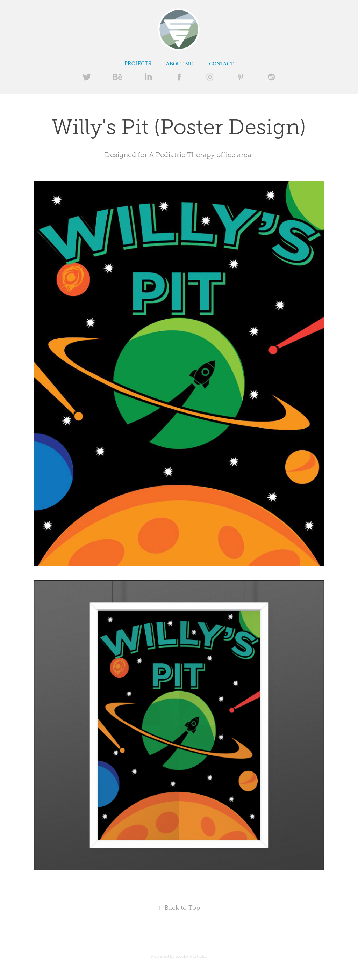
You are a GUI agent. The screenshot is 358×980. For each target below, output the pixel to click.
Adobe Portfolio (191, 956)
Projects (138, 63)
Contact (221, 64)
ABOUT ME (179, 64)
